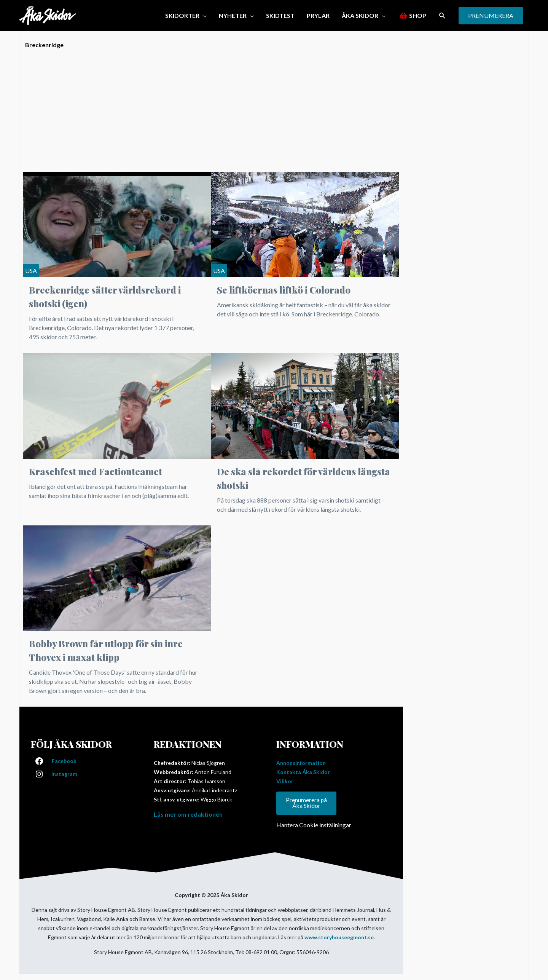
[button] (186, 15)
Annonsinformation (301, 763)
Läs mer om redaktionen (188, 814)
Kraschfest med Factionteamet (96, 471)
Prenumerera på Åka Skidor (307, 803)
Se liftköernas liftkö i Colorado (284, 290)
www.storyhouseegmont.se (339, 938)
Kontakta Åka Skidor (303, 772)
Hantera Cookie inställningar (314, 825)
